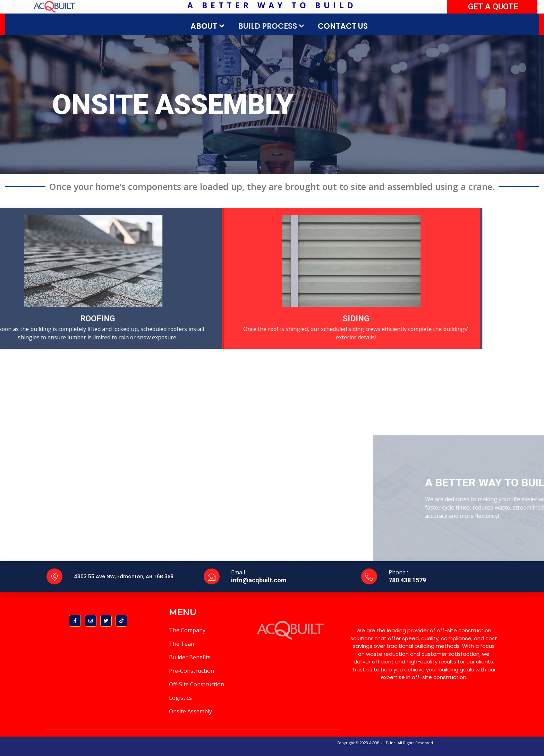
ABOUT (208, 26)
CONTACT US (343, 26)
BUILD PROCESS (272, 26)
